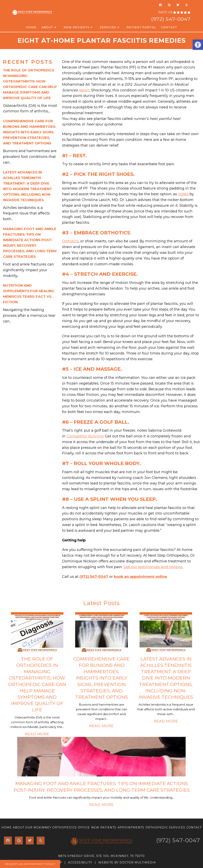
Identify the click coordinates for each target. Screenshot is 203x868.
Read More (37, 734)
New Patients (77, 27)
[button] (198, 45)
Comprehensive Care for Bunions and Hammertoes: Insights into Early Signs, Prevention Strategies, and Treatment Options (29, 132)
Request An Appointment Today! (30, 864)
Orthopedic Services (165, 827)
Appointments (131, 827)
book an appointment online (140, 577)
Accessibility (80, 862)
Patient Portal (141, 27)
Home (31, 27)
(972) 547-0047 (171, 19)
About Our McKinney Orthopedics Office (51, 827)
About (47, 27)
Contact (169, 27)
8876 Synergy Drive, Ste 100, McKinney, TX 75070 (101, 856)
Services (108, 27)
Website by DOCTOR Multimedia (127, 862)
